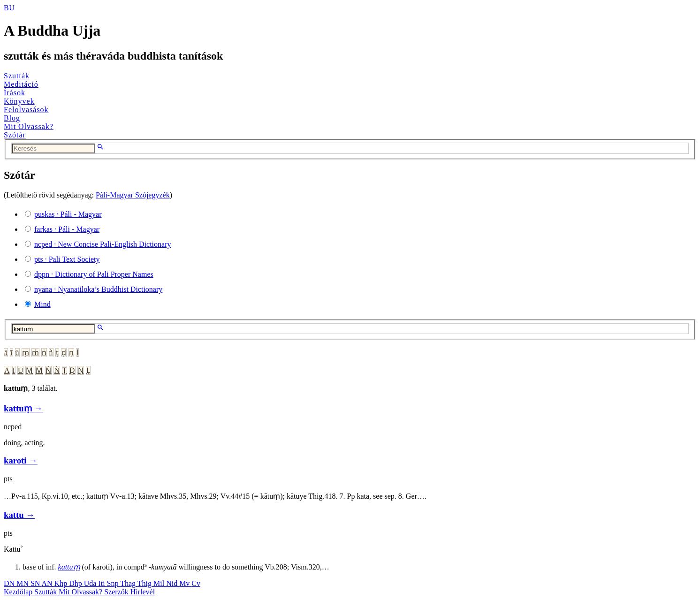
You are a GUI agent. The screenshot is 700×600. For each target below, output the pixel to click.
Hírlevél (143, 592)
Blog (12, 118)
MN (23, 583)
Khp (62, 583)
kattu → (19, 515)
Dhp (76, 583)
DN (10, 583)
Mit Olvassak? (29, 126)
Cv (196, 583)
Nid (173, 583)
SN (36, 583)
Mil (160, 583)
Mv (185, 583)
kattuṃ (69, 567)
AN (48, 583)
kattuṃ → (23, 408)
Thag (129, 583)
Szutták (17, 76)
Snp (114, 583)
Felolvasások (26, 110)
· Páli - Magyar (68, 214)
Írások (15, 93)
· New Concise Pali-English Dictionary (103, 244)
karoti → (21, 460)
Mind (42, 304)
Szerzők (117, 592)
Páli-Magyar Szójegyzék (133, 195)
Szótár (15, 135)
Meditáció (21, 84)
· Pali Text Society (67, 259)
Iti (102, 583)
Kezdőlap (19, 592)
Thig (145, 583)
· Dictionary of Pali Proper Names (94, 274)
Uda (91, 583)
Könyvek (19, 101)
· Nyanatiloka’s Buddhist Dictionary (98, 289)
